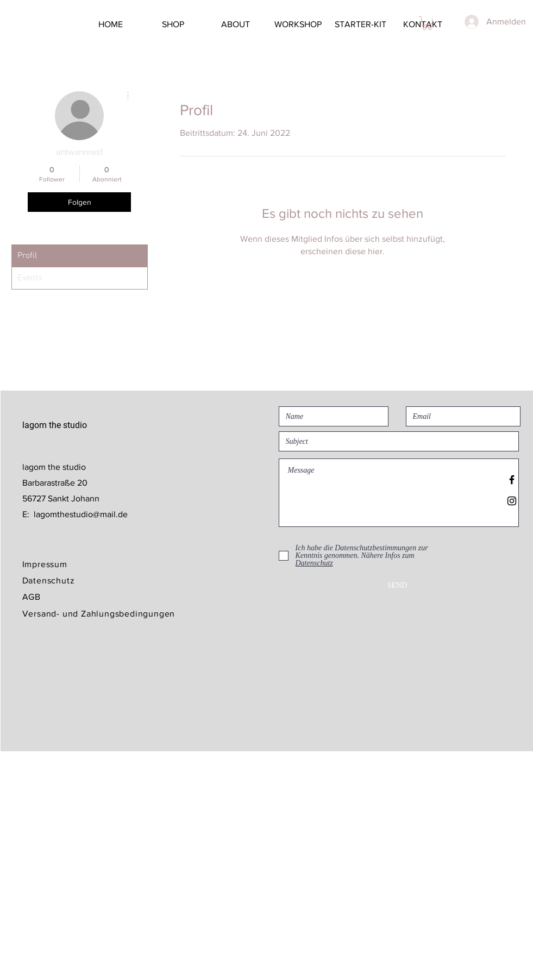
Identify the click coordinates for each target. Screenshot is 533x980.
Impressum (45, 564)
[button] (427, 23)
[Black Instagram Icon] (512, 501)
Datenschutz (49, 580)
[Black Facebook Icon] (512, 480)
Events (30, 278)
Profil (27, 256)
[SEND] (397, 585)
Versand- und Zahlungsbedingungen (99, 614)
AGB (32, 597)
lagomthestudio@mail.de (81, 514)
